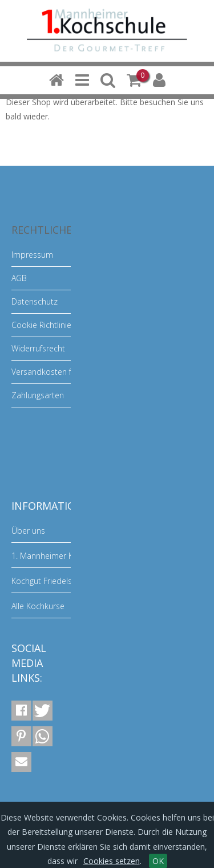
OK (158, 861)
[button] (21, 711)
